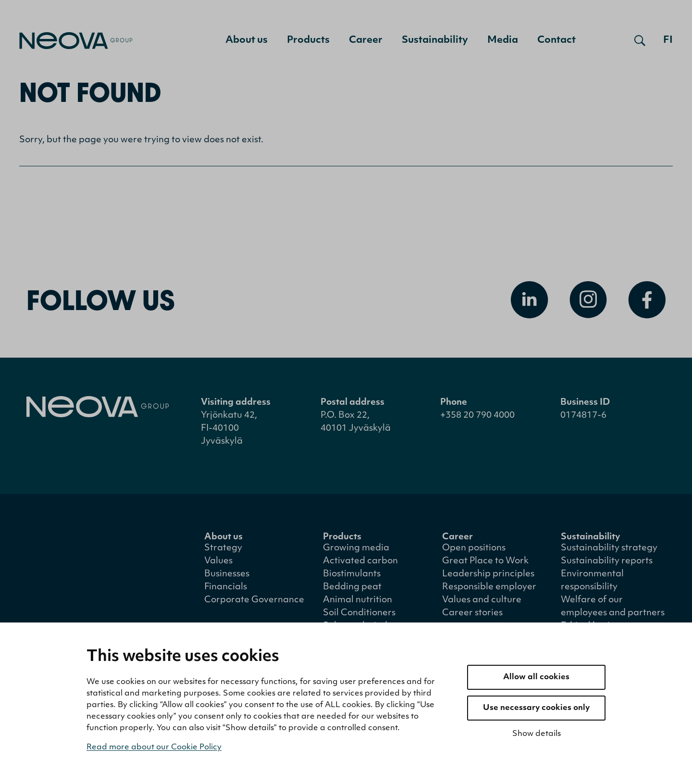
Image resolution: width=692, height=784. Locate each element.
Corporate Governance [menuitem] (254, 602)
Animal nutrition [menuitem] (358, 602)
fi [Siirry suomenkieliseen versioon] (668, 40)
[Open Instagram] (588, 302)
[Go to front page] (76, 41)
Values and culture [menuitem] (482, 602)
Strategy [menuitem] (223, 550)
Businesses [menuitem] (227, 576)
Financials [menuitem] (226, 589)
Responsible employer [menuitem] (489, 589)
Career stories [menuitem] (472, 615)
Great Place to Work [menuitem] (485, 563)
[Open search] (640, 40)
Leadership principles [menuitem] (488, 576)
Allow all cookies (536, 677)
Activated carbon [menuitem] (360, 563)
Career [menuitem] (366, 40)
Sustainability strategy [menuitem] (609, 550)
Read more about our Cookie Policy (154, 747)
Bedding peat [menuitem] (352, 589)
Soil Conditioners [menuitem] (359, 615)
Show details (537, 734)
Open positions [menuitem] (474, 550)
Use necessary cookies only (536, 708)
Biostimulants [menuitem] (352, 576)
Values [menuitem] (218, 563)
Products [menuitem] (308, 40)
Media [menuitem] (503, 40)
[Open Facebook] (647, 302)
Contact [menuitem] (556, 40)
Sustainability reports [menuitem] (607, 563)
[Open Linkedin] (530, 302)
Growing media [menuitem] (356, 550)
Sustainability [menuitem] (435, 40)
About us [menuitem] (247, 40)
